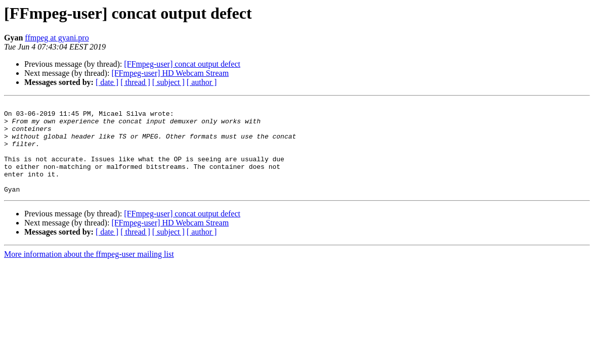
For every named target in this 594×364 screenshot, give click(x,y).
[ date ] (107, 82)
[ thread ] (135, 82)
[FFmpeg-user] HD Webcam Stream (170, 73)
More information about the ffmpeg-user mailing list (89, 272)
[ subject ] (168, 82)
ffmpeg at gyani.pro (57, 38)
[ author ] (202, 82)
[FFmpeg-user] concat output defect (182, 64)
